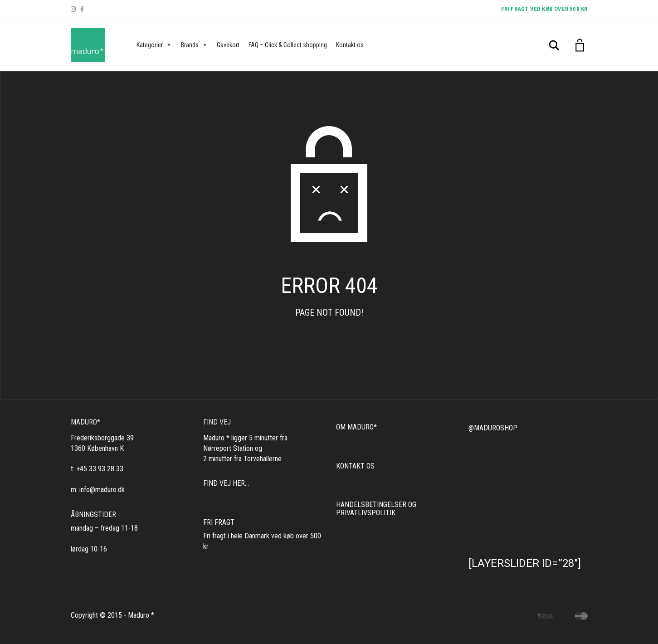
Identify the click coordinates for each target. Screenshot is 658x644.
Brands (194, 45)
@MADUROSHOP (493, 428)
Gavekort (228, 45)
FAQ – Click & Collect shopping (288, 45)
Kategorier (154, 45)
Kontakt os (350, 45)
